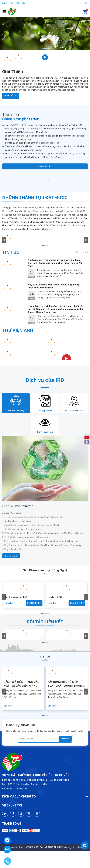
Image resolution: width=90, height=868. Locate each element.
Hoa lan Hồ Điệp (55, 608)
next (88, 35)
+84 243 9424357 (18, 800)
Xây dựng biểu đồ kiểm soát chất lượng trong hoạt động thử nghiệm (65, 695)
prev (2, 35)
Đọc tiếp (9, 717)
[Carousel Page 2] (44, 48)
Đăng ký (21, 3)
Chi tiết (11, 96)
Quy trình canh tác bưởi (16, 608)
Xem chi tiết (45, 166)
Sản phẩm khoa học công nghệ (45, 581)
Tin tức (11, 252)
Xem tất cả (82, 252)
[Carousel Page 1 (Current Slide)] (42, 48)
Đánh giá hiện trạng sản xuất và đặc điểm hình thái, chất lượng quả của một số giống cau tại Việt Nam (22, 695)
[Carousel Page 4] (48, 48)
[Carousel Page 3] (46, 48)
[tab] (17, 406)
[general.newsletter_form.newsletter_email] (45, 750)
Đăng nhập (8, 3)
